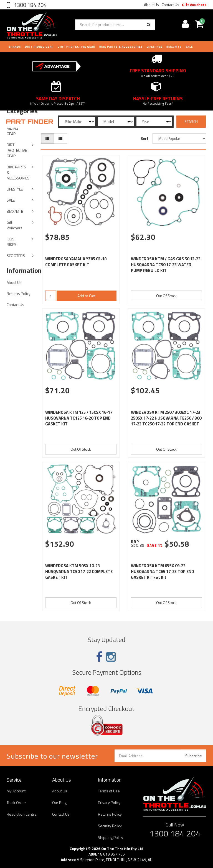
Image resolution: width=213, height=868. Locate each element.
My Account (16, 791)
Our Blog (59, 802)
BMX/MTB (174, 47)
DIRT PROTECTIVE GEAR (77, 47)
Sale (189, 47)
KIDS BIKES (12, 242)
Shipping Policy (111, 837)
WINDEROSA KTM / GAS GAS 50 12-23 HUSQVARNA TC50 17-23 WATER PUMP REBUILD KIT (166, 265)
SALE (11, 200)
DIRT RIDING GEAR (39, 47)
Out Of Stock (166, 296)
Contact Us (170, 5)
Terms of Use (109, 791)
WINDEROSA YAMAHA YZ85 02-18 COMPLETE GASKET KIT (76, 262)
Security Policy (110, 826)
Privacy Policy (109, 802)
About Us (151, 5)
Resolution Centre (22, 814)
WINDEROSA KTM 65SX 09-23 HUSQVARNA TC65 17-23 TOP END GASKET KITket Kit (163, 572)
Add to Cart (86, 296)
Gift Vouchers (194, 5)
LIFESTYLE (155, 47)
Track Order (16, 802)
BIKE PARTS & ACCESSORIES (121, 47)
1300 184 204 (30, 5)
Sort (144, 138)
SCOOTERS (16, 255)
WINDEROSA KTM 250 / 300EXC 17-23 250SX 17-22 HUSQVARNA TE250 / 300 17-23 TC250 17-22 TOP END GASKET (166, 418)
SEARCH (191, 121)
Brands (15, 47)
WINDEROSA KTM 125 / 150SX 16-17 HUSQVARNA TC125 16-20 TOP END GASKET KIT (79, 418)
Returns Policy (19, 293)
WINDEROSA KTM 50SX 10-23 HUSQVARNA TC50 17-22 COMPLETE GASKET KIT (79, 572)
